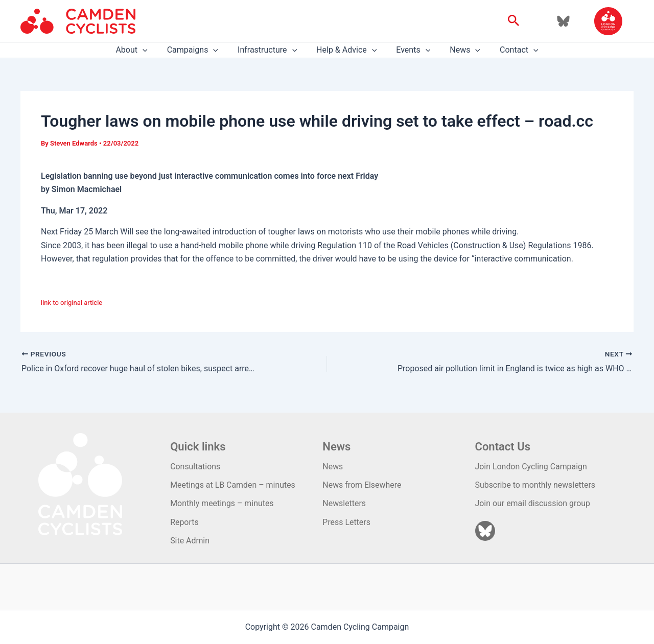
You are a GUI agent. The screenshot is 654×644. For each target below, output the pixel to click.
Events (410, 50)
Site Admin (190, 541)
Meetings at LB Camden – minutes (233, 485)
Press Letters (346, 522)
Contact (510, 50)
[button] (514, 21)
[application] (152, 50)
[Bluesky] (563, 21)
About (141, 50)
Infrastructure (270, 50)
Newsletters (344, 503)
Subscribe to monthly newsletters (536, 485)
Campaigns (199, 50)
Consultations (195, 467)
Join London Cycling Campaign (532, 467)
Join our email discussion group (533, 503)
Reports (184, 522)
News (459, 50)
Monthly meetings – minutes (222, 503)
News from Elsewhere (362, 485)
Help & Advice (346, 50)
